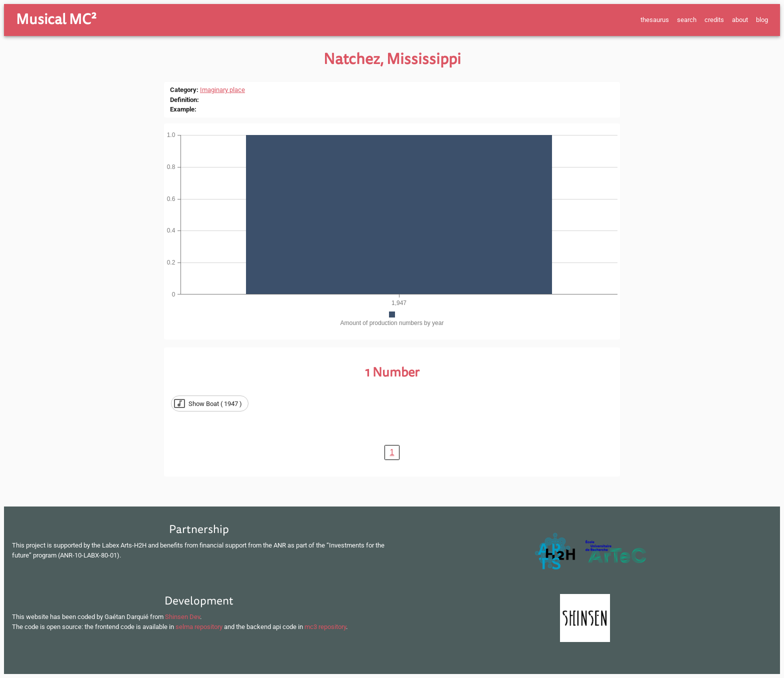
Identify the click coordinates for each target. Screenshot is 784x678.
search (687, 20)
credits (714, 20)
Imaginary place (222, 90)
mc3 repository (325, 627)
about (740, 20)
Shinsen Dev (182, 617)
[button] (210, 403)
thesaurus (655, 20)
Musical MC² (56, 19)
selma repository (199, 627)
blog (762, 20)
